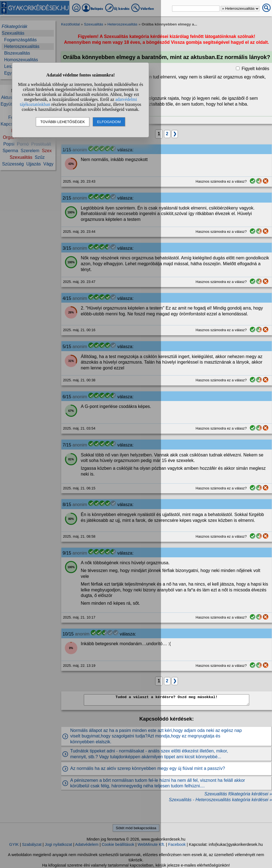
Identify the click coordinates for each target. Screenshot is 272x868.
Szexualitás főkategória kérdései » (238, 794)
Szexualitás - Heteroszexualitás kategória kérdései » (220, 800)
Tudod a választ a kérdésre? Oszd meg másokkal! (167, 700)
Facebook (177, 844)
